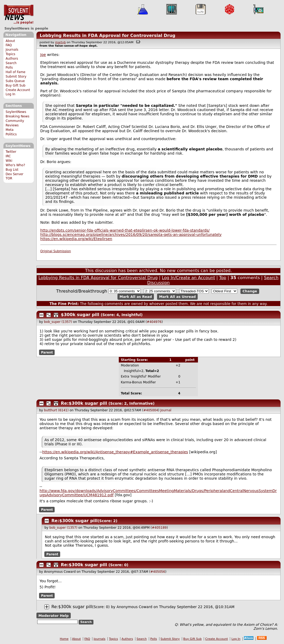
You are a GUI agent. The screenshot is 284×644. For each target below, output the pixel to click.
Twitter (11, 152)
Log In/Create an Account (188, 278)
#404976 (154, 322)
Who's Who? (15, 165)
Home (64, 639)
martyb (60, 42)
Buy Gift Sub (15, 85)
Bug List (12, 170)
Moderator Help (53, 616)
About (10, 41)
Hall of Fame (15, 72)
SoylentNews (19, 15)
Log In (10, 94)
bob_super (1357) (58, 322)
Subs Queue (15, 81)
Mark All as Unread (177, 297)
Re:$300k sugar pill (84, 403)
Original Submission (56, 251)
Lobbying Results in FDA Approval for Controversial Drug (107, 35)
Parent (47, 352)
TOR (9, 178)
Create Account (18, 90)
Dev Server (14, 174)
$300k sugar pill (80, 315)
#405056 (158, 572)
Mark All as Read (136, 297)
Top (223, 278)
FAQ (9, 45)
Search (11, 63)
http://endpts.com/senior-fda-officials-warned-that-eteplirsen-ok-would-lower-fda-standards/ (125, 230)
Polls (9, 68)
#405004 (151, 410)
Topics (10, 54)
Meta (10, 130)
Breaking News (17, 116)
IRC (8, 156)
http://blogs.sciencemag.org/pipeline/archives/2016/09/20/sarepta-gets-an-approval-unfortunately (131, 235)
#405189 (159, 528)
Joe (43, 55)
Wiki (9, 161)
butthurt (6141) (56, 410)
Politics (11, 134)
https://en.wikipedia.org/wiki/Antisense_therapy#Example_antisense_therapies (115, 452)
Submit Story (16, 77)
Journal (166, 410)
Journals (12, 50)
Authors (12, 59)
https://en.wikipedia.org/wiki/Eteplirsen (76, 239)
